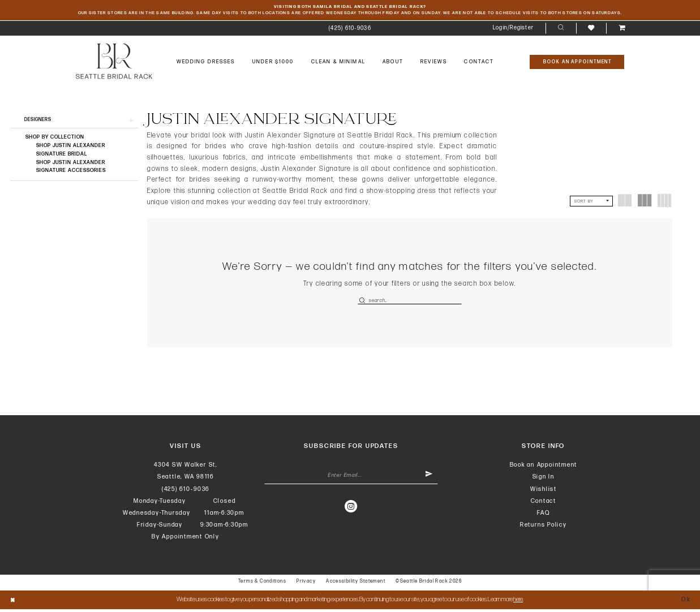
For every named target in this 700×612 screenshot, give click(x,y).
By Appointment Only (186, 539)
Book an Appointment (544, 467)
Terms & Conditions (262, 583)
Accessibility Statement (356, 583)
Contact (544, 503)
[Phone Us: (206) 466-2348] (350, 30)
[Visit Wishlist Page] (591, 29)
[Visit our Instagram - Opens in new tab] (351, 511)
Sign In (544, 479)
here (518, 602)
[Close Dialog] (13, 603)
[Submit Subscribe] (428, 479)
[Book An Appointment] (577, 63)
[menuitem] (350, 30)
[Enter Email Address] (351, 479)
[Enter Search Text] (410, 302)
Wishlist (544, 491)
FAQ (543, 516)
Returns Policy (544, 527)
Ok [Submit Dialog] (685, 602)
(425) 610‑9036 (186, 491)
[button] (514, 30)
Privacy (306, 583)
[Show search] (561, 30)
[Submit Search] (363, 302)
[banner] (114, 63)
